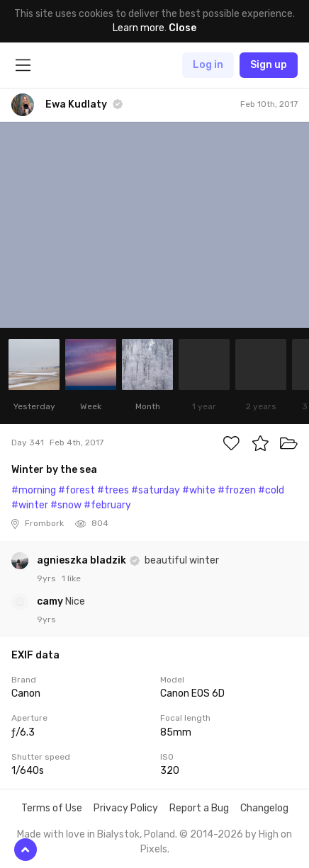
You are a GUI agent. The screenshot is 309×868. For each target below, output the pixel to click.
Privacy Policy (126, 808)
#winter (30, 505)
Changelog (264, 808)
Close (182, 28)
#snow (66, 505)
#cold (271, 490)
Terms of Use (52, 808)
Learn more (139, 28)
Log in (208, 65)
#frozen (237, 490)
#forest (77, 490)
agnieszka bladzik (83, 560)
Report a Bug (199, 808)
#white (199, 490)
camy (51, 601)
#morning (34, 490)
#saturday (156, 490)
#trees (113, 490)
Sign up (269, 65)
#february (107, 505)
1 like (71, 578)
